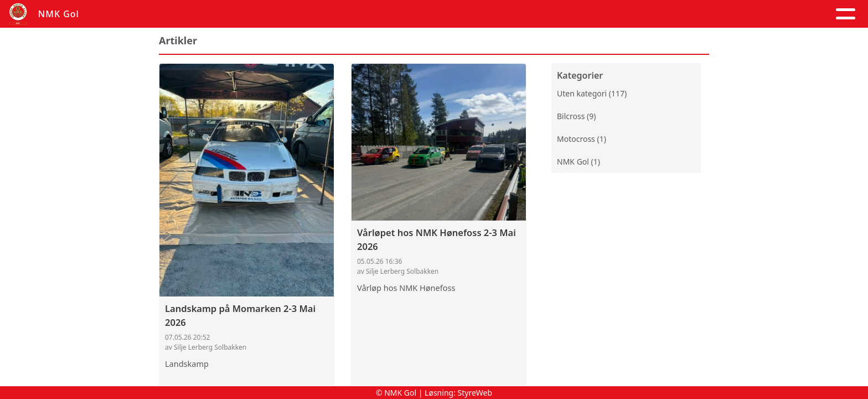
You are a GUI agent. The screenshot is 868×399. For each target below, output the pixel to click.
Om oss (427, 14)
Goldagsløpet (663, 14)
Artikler (247, 14)
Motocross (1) (582, 140)
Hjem (199, 14)
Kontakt (493, 14)
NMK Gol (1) (578, 163)
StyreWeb (475, 393)
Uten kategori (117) (592, 94)
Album (298, 14)
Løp (544, 14)
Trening (588, 14)
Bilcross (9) (576, 117)
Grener (743, 14)
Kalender (358, 14)
